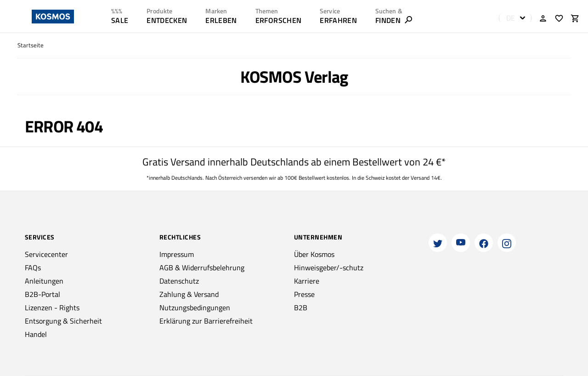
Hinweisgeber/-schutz (329, 268)
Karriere (307, 281)
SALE (120, 20)
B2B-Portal (42, 294)
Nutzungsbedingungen (195, 308)
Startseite (31, 45)
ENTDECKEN (167, 20)
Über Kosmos (314, 254)
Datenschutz (179, 281)
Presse (304, 294)
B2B (301, 308)
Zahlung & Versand (189, 294)
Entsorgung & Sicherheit (63, 321)
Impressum (177, 254)
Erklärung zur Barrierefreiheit (206, 321)
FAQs (33, 268)
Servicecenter (46, 254)
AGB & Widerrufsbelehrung (202, 268)
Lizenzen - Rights (52, 308)
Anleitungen (44, 281)
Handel (36, 334)
